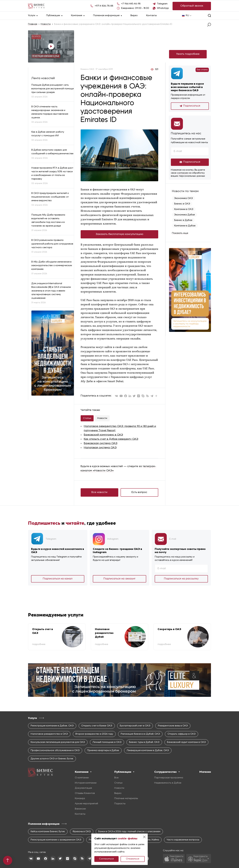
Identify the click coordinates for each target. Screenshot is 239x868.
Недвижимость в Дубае (168, 783)
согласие (183, 173)
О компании (82, 778)
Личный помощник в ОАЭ (107, 742)
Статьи (87, 418)
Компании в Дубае (185, 226)
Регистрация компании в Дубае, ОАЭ (52, 726)
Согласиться (106, 859)
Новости (46, 24)
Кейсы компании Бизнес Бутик (48, 832)
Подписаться (190, 106)
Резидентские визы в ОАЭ (173, 726)
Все (116, 778)
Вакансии (80, 809)
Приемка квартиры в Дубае (103, 750)
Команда (80, 798)
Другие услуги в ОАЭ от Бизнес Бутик (52, 759)
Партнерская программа (169, 778)
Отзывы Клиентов (85, 793)
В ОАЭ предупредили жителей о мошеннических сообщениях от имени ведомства (50, 197)
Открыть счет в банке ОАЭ (97, 726)
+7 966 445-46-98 (131, 4)
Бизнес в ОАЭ (182, 204)
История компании (86, 783)
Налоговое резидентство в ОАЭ (49, 734)
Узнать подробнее (188, 54)
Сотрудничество (167, 772)
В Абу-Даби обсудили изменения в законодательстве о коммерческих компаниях (52, 266)
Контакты (151, 16)
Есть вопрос (139, 492)
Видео (134, 16)
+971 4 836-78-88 (104, 6)
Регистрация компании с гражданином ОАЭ (56, 840)
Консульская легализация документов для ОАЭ (58, 742)
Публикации (54, 16)
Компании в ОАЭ (184, 209)
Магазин (205, 772)
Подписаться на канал (58, 579)
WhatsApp (163, 8)
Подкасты (120, 804)
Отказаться (133, 859)
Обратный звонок (192, 6)
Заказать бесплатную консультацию (120, 234)
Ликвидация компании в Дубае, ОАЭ (148, 750)
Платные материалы (126, 798)
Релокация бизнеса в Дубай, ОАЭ (140, 734)
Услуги (33, 16)
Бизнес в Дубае (183, 220)
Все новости (99, 492)
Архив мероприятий (86, 804)
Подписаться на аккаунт (120, 579)
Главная (33, 24)
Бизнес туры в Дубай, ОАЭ (144, 742)
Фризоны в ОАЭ (82, 832)
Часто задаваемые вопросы (183, 840)
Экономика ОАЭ (184, 198)
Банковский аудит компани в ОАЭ (186, 742)
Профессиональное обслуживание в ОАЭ (55, 750)
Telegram (162, 4)
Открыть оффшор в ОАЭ (182, 734)
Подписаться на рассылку (181, 579)
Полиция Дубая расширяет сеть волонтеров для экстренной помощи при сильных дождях (53, 89)
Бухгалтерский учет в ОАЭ (135, 726)
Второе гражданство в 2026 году (94, 734)
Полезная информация (108, 16)
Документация (83, 788)
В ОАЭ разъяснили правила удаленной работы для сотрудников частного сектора (52, 244)
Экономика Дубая (185, 215)
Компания (78, 16)
